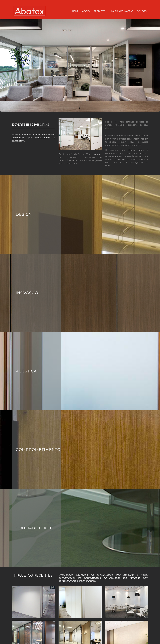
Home (75, 11)
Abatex (86, 11)
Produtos (100, 11)
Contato (142, 11)
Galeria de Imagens (122, 11)
